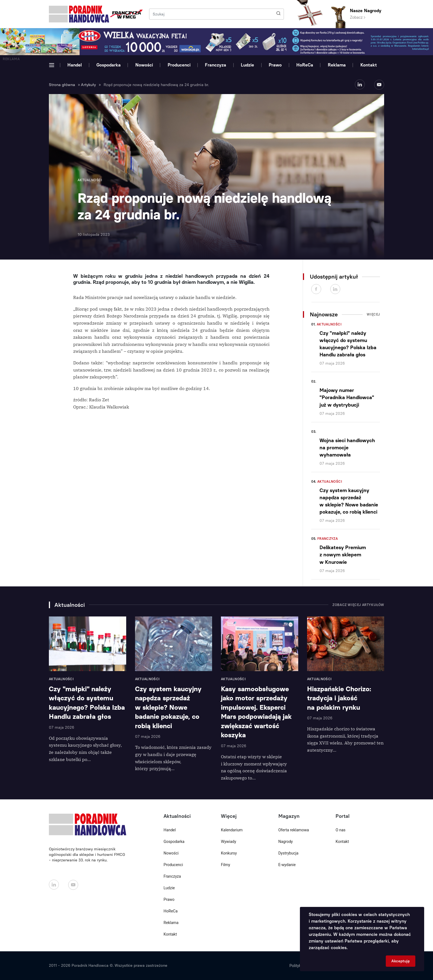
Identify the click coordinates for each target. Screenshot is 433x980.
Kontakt (369, 65)
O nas (340, 830)
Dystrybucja (288, 853)
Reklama (337, 65)
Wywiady (229, 842)
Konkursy (229, 853)
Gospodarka (109, 65)
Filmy (225, 865)
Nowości (144, 65)
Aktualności (329, 324)
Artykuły (88, 85)
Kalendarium (232, 830)
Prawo (275, 65)
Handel (75, 65)
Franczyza (216, 65)
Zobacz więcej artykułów (358, 605)
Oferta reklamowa (294, 830)
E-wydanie (287, 865)
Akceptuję (401, 961)
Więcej (373, 314)
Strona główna (62, 85)
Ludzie (247, 65)
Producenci (179, 65)
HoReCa (305, 65)
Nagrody (286, 842)
